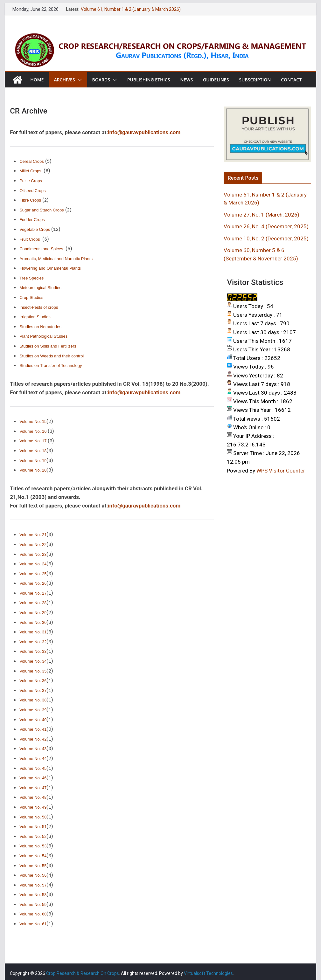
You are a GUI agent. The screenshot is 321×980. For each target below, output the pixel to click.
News (186, 80)
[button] (79, 80)
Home (37, 80)
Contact (291, 80)
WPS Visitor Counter (281, 471)
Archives (64, 80)
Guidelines (216, 80)
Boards (101, 80)
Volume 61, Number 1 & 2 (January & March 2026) (131, 9)
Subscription (255, 80)
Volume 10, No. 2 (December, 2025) (266, 238)
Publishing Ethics (149, 80)
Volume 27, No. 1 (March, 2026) (262, 215)
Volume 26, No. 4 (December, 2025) (266, 226)
